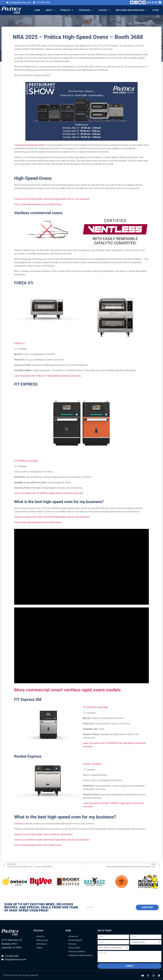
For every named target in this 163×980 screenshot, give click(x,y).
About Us (40, 936)
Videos (39, 948)
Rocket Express (28, 756)
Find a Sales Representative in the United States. (38, 845)
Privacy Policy (74, 948)
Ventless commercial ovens (38, 213)
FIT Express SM (28, 699)
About (50, 10)
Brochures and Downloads (131, 10)
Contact (104, 10)
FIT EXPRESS (26, 384)
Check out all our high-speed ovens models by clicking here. (43, 834)
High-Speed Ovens (33, 178)
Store (155, 10)
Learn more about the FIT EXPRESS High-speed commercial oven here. (49, 493)
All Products (42, 944)
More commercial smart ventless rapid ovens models (67, 690)
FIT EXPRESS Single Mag (95, 707)
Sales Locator (42, 940)
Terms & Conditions (77, 952)
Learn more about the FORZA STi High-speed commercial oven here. (48, 376)
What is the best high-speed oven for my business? (65, 817)
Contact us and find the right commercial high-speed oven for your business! (52, 199)
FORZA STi (24, 283)
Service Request (75, 940)
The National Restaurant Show (29, 145)
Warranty (72, 944)
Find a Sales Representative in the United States (38, 204)
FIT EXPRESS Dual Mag (26, 461)
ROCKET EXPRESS (92, 764)
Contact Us (73, 936)
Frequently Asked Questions (80, 955)
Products (67, 10)
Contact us (19, 824)
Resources (86, 10)
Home (37, 10)
